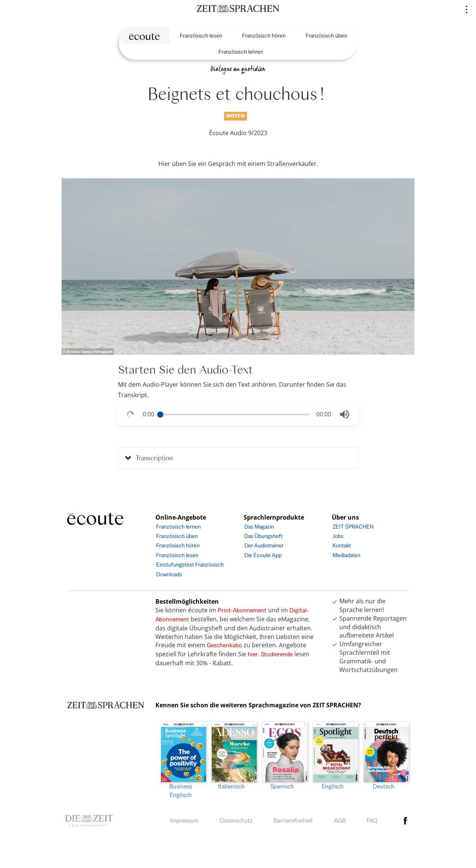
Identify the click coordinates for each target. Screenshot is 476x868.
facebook (405, 821)
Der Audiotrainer (264, 545)
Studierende (277, 654)
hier (253, 654)
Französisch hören (264, 35)
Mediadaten (346, 555)
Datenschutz (236, 821)
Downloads (169, 574)
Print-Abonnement (242, 610)
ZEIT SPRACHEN (353, 527)
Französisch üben (326, 35)
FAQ (372, 821)
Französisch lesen (201, 35)
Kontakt (342, 545)
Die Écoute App (263, 555)
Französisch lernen (178, 527)
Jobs (338, 536)
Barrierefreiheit (293, 821)
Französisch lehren (241, 52)
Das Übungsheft (264, 536)
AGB (340, 821)
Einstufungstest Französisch (190, 564)
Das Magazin (259, 527)
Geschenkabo (224, 645)
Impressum (184, 821)
